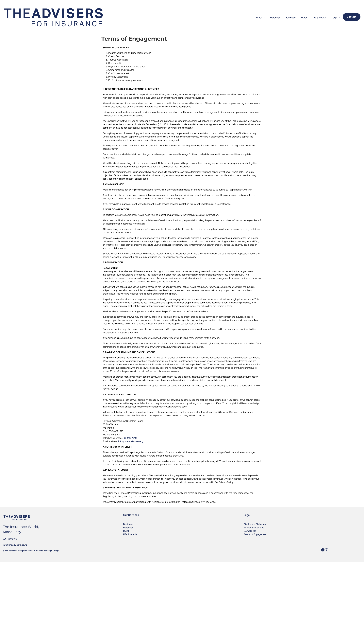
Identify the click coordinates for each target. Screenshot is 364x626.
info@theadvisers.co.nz (15, 545)
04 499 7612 (130, 438)
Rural (304, 18)
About (260, 18)
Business (291, 18)
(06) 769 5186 (10, 539)
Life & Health (319, 18)
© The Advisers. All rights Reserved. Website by (31, 551)
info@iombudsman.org (131, 441)
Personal (275, 18)
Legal (336, 18)
